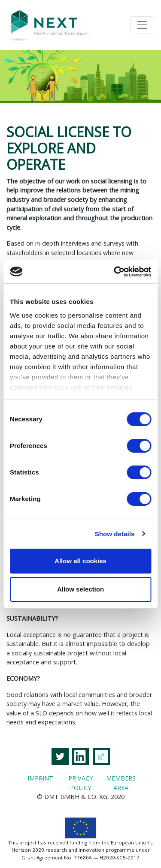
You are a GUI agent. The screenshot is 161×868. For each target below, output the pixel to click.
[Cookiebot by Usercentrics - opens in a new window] (115, 272)
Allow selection (80, 589)
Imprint (40, 778)
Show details (115, 534)
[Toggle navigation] (142, 25)
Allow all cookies (80, 561)
